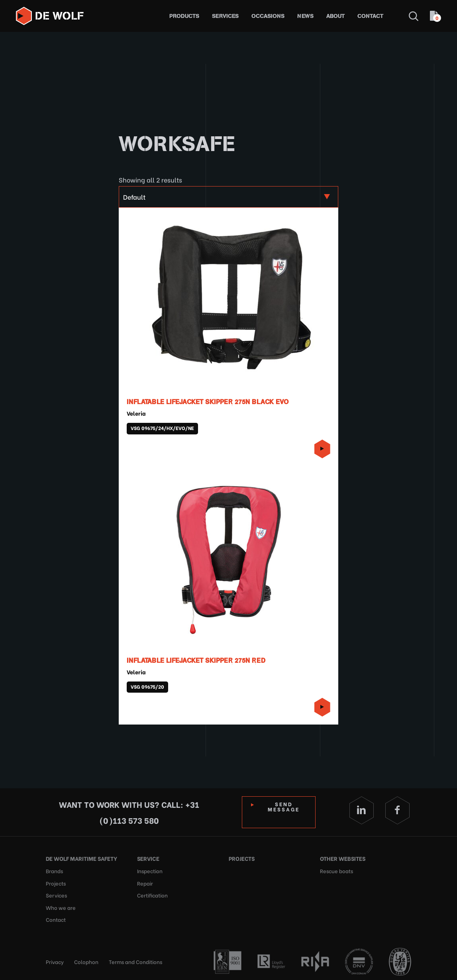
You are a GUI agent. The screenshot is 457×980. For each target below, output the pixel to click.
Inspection (150, 870)
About (335, 16)
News (305, 16)
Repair (145, 882)
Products (184, 16)
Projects (56, 882)
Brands (54, 870)
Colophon (86, 960)
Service (148, 858)
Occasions (268, 16)
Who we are (61, 906)
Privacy (55, 960)
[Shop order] (229, 197)
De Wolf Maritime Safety (81, 858)
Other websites (343, 858)
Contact (370, 16)
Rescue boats (336, 870)
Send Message (284, 806)
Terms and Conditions (135, 960)
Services (225, 16)
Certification (152, 894)
